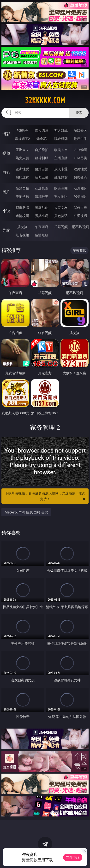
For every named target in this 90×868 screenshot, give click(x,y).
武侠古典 (80, 207)
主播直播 (61, 158)
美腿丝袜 (22, 196)
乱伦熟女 (61, 177)
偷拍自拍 (42, 169)
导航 (6, 230)
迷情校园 (22, 216)
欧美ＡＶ (61, 150)
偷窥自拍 (22, 188)
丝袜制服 (42, 158)
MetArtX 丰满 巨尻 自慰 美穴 (26, 512)
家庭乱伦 (42, 207)
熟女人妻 (22, 158)
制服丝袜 (22, 177)
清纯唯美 (42, 196)
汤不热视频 (80, 227)
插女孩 (22, 227)
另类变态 (80, 177)
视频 (6, 153)
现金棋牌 (61, 139)
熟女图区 (61, 196)
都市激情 (22, 207)
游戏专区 (80, 130)
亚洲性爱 (22, 169)
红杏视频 (22, 235)
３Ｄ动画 (80, 150)
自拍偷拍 (42, 150)
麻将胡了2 (22, 139)
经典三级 (42, 177)
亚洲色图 (42, 188)
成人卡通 (61, 169)
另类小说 (42, 216)
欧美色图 (61, 188)
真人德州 (42, 130)
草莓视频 (61, 227)
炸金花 (42, 139)
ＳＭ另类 (80, 158)
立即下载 (73, 857)
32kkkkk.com (45, 100)
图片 (6, 192)
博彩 (6, 134)
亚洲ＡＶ (22, 150)
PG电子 (22, 130)
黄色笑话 (61, 216)
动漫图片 (80, 188)
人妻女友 (61, 207)
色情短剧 (42, 235)
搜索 (79, 113)
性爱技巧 (80, 216)
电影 (6, 172)
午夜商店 (42, 227)
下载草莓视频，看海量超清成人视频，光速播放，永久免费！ (46, 496)
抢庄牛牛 (80, 139)
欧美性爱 (80, 169)
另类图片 (80, 196)
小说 (6, 211)
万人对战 (61, 130)
